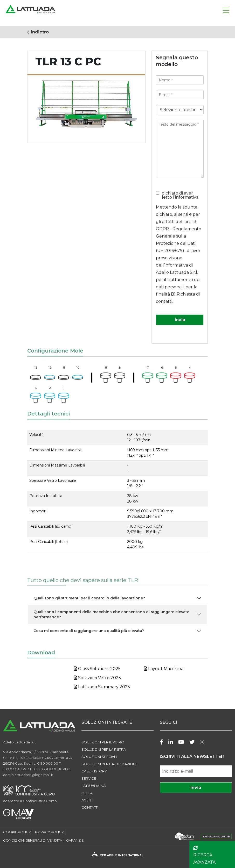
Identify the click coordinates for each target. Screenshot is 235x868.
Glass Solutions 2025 (97, 669)
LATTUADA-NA (94, 786)
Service (89, 778)
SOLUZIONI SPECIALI (99, 757)
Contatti (90, 807)
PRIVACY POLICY (49, 832)
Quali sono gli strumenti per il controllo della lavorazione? (89, 598)
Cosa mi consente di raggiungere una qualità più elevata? (89, 631)
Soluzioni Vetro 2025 (97, 678)
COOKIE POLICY (17, 832)
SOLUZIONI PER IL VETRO (103, 742)
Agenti (88, 800)
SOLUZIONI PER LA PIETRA (104, 749)
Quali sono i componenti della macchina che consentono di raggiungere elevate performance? (111, 614)
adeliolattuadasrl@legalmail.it (28, 775)
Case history (94, 771)
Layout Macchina (164, 669)
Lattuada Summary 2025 (102, 687)
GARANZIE (75, 840)
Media (87, 793)
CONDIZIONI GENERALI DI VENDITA (33, 840)
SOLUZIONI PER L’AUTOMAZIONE (110, 764)
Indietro (38, 32)
